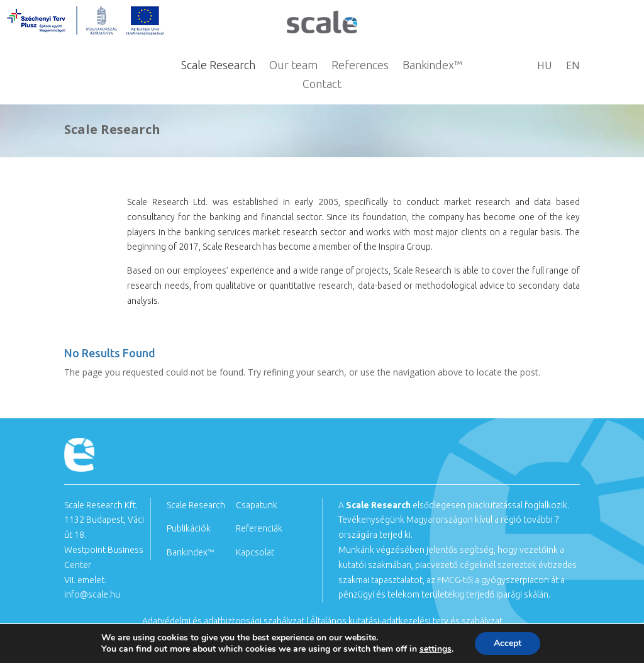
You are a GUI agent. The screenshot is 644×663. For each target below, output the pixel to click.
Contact (322, 85)
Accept (508, 643)
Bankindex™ (432, 66)
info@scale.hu (92, 594)
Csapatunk (257, 505)
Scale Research (218, 66)
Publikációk (189, 528)
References (360, 66)
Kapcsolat (255, 552)
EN (573, 67)
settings (436, 649)
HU (545, 67)
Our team (293, 66)
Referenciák (259, 528)
